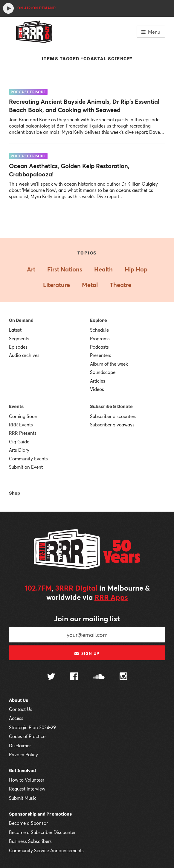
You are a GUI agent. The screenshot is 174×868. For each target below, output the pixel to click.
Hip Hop (136, 269)
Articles (98, 381)
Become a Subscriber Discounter (42, 832)
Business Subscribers (30, 841)
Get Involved (22, 771)
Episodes (18, 347)
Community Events (28, 459)
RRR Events (21, 425)
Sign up (87, 653)
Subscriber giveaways (112, 425)
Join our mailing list (87, 619)
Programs (100, 338)
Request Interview (27, 789)
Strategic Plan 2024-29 (32, 727)
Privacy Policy (23, 754)
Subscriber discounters (113, 416)
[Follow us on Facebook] (74, 677)
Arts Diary (19, 450)
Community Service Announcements (46, 850)
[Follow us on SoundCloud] (99, 677)
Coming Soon (23, 416)
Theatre (120, 285)
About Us (19, 700)
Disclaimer (20, 746)
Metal (90, 285)
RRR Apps (111, 597)
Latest (15, 330)
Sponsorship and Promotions (40, 814)
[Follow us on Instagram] (123, 677)
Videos (97, 389)
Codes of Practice (27, 736)
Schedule (99, 330)
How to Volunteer (27, 780)
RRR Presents (23, 433)
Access (16, 718)
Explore (99, 320)
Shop (14, 493)
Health (103, 269)
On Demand (21, 320)
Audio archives (24, 355)
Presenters (101, 355)
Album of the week (109, 364)
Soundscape (103, 372)
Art (31, 269)
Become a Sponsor (28, 823)
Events (16, 406)
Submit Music (23, 798)
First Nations (65, 269)
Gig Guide (19, 442)
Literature (57, 285)
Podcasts (99, 347)
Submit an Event (26, 467)
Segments (19, 338)
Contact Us (21, 709)
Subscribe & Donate (111, 406)
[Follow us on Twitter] (51, 677)
